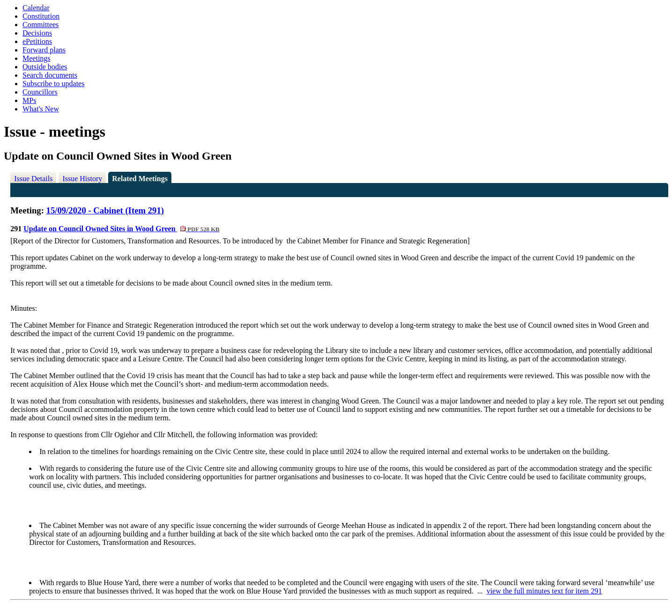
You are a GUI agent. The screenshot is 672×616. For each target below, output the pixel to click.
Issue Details (33, 179)
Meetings (37, 58)
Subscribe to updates (53, 84)
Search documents (50, 75)
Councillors (40, 92)
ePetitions (37, 41)
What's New (41, 109)
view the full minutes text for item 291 (544, 591)
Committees (41, 25)
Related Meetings (140, 179)
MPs (29, 100)
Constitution (41, 16)
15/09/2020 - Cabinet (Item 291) (105, 210)
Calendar (36, 8)
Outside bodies (45, 67)
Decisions (37, 33)
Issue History (82, 179)
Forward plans (44, 50)
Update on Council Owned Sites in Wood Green (121, 229)
